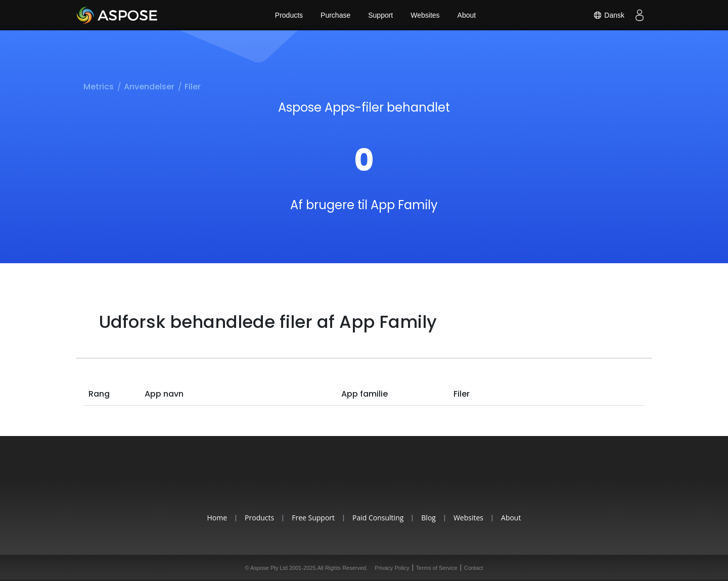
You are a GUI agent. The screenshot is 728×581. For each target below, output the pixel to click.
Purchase (335, 15)
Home (217, 518)
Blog (428, 518)
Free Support (313, 518)
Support (380, 15)
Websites (425, 15)
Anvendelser (149, 87)
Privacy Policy (392, 568)
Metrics (99, 87)
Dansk (609, 15)
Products (289, 15)
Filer (193, 87)
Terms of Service (437, 568)
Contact (474, 568)
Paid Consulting (378, 518)
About (467, 15)
